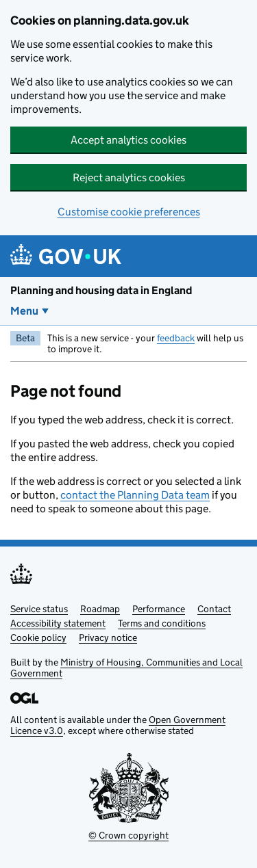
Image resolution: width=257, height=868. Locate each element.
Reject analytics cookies (129, 177)
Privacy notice (108, 637)
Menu (24, 311)
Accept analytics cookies (128, 140)
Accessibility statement (58, 623)
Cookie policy (38, 637)
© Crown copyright (128, 835)
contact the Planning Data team (135, 495)
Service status (39, 609)
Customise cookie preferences (129, 212)
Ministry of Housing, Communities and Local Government (126, 668)
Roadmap (100, 609)
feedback (176, 338)
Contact (214, 609)
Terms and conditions (162, 623)
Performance (159, 609)
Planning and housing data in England (101, 290)
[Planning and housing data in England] (68, 256)
